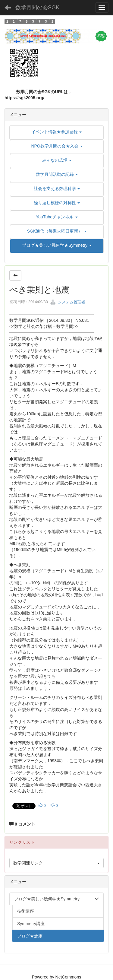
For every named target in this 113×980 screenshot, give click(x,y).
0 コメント (22, 824)
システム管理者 (68, 302)
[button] (57, 245)
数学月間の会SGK (37, 8)
